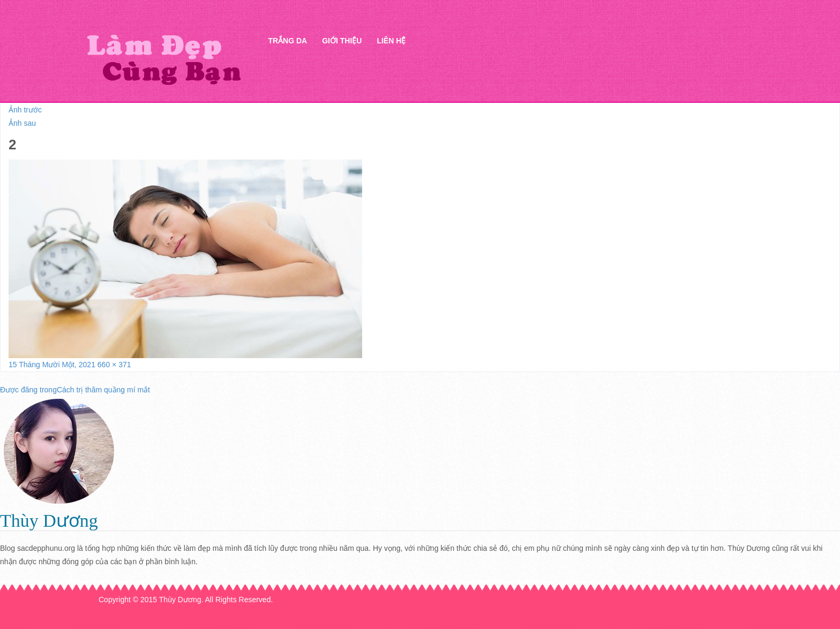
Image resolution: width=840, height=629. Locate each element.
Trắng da (287, 41)
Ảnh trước (25, 110)
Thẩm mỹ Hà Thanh (163, 59)
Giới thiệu (342, 41)
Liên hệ (391, 41)
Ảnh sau (22, 123)
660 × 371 (114, 365)
